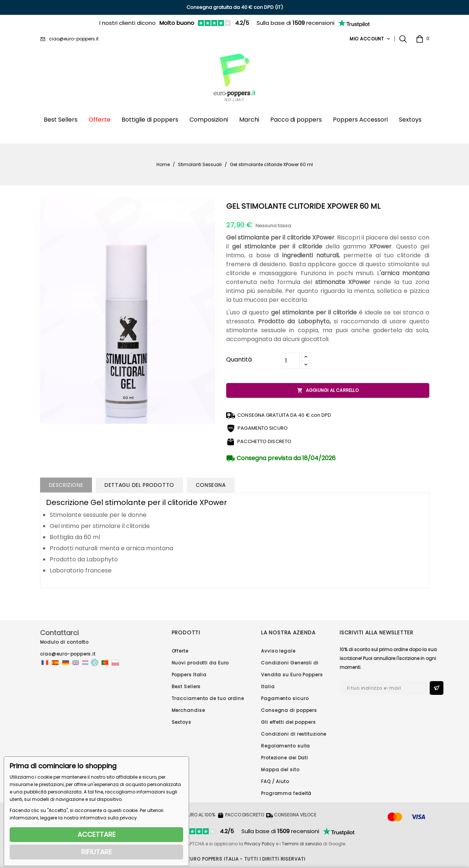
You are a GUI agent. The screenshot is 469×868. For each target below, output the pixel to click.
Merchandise (188, 710)
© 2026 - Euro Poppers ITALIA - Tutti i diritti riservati (234, 859)
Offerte (180, 651)
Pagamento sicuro (285, 698)
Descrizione (66, 485)
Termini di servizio (302, 844)
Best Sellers (186, 687)
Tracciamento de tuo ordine (208, 698)
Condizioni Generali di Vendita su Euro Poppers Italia (292, 675)
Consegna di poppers (289, 710)
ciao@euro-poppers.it (68, 654)
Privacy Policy (260, 844)
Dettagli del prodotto (139, 485)
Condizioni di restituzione (294, 734)
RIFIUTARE (97, 852)
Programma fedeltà (286, 793)
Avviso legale (278, 651)
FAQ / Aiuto (275, 781)
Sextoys (181, 722)
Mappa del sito (280, 770)
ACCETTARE (97, 834)
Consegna (211, 485)
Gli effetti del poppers (288, 722)
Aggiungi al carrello (328, 390)
